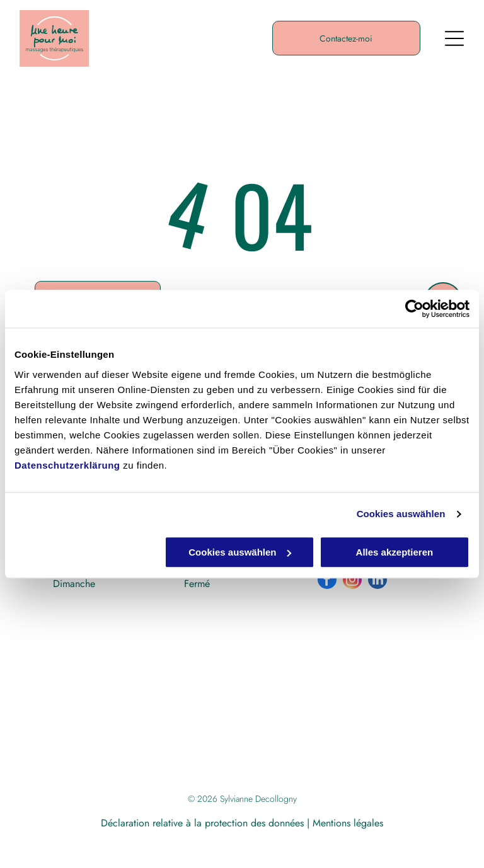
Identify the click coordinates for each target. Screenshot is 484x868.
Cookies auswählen (401, 514)
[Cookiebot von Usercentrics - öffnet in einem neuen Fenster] (414, 309)
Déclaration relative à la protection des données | (205, 823)
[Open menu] (454, 38)
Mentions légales (348, 823)
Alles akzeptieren (395, 552)
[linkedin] (377, 581)
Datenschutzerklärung (67, 465)
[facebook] (327, 581)
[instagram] (352, 581)
